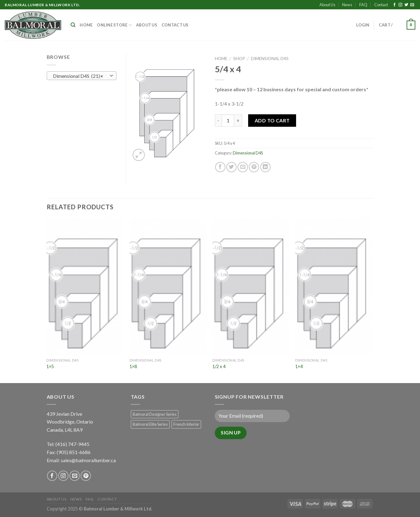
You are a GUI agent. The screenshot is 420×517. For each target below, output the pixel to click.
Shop (239, 59)
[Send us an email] (412, 5)
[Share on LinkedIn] (265, 167)
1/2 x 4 (219, 366)
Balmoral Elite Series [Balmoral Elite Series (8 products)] (150, 424)
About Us (327, 5)
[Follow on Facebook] (394, 5)
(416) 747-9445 (73, 444)
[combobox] (82, 76)
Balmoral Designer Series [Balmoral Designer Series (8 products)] (155, 414)
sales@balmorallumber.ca (88, 460)
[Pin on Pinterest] (254, 167)
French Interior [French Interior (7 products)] (186, 424)
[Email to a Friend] (243, 167)
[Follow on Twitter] (406, 5)
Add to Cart (272, 120)
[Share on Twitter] (231, 167)
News (347, 5)
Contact (381, 5)
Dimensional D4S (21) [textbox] (78, 76)
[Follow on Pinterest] (86, 476)
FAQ (363, 5)
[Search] (73, 25)
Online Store (114, 25)
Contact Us (175, 25)
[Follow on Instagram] (400, 5)
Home (86, 25)
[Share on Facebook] (220, 167)
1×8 (133, 366)
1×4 (299, 366)
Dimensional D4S (270, 59)
